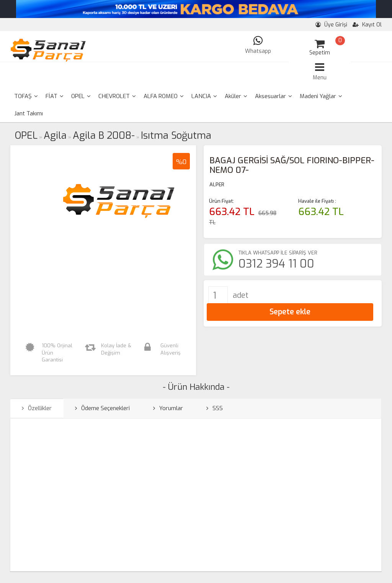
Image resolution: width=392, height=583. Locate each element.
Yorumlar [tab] (168, 408)
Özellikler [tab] (37, 408)
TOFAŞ (26, 96)
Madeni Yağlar (321, 96)
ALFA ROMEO (164, 96)
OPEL (81, 96)
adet (241, 295)
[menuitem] (26, 96)
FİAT (55, 96)
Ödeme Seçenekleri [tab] (102, 408)
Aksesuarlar (274, 96)
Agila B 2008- (104, 135)
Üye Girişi (331, 25)
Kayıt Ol (367, 25)
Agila (55, 135)
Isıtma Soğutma (176, 135)
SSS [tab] (215, 408)
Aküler (236, 96)
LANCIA (204, 96)
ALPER (217, 185)
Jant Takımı (29, 113)
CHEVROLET (117, 96)
